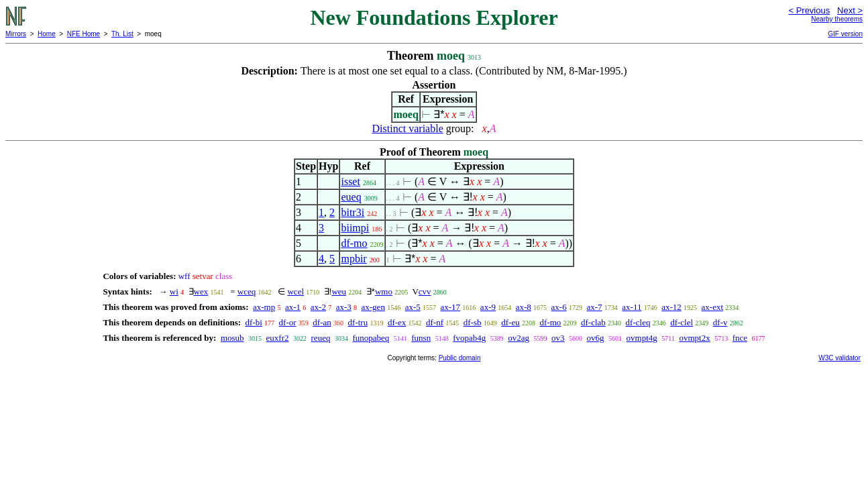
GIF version (845, 34)
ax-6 (559, 307)
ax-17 (451, 307)
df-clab (593, 322)
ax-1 (293, 307)
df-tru (358, 322)
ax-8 (524, 307)
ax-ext (712, 307)
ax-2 (318, 307)
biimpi (355, 228)
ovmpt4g (642, 338)
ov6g (596, 338)
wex (201, 291)
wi (174, 291)
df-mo (354, 243)
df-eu (510, 322)
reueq (321, 338)
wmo (384, 291)
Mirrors (16, 34)
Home (47, 34)
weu (339, 291)
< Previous (809, 10)
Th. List (122, 34)
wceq (247, 291)
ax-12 (671, 307)
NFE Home (84, 34)
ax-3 (344, 307)
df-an (322, 322)
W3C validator (839, 358)
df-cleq (638, 322)
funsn (421, 338)
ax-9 (488, 307)
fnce (740, 338)
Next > (850, 10)
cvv (425, 291)
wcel (295, 291)
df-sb (473, 322)
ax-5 (413, 307)
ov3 (558, 338)
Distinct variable (408, 128)
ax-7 (594, 307)
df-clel (682, 322)
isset (350, 181)
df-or (288, 322)
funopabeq (371, 338)
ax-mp (264, 307)
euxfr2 (278, 338)
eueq (351, 197)
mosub (232, 338)
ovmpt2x (694, 338)
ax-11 (632, 307)
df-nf (435, 322)
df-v (720, 322)
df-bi (254, 322)
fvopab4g (469, 338)
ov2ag (519, 338)
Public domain (460, 358)
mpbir (354, 259)
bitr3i (352, 212)
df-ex (397, 322)
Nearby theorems (837, 19)
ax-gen (373, 307)
